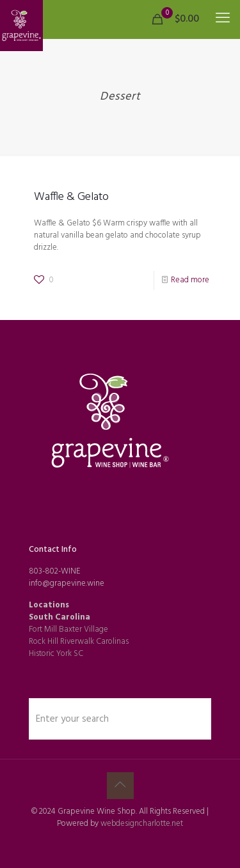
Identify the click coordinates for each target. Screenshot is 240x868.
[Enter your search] (120, 719)
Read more (190, 280)
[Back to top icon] (120, 786)
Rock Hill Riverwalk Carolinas (79, 642)
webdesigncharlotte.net (142, 824)
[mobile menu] (223, 19)
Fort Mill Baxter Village (68, 629)
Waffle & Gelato (71, 197)
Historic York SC (56, 654)
